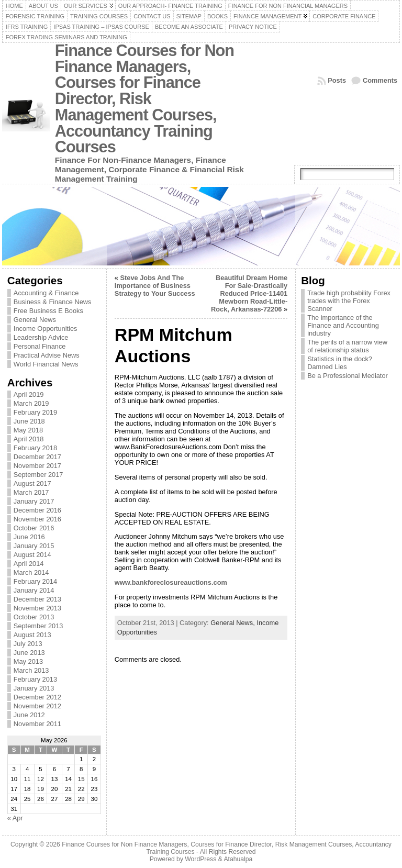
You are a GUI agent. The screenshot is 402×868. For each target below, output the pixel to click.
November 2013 (37, 608)
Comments (380, 80)
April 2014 (29, 564)
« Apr (15, 818)
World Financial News (46, 364)
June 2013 (29, 653)
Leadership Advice (41, 337)
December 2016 (37, 510)
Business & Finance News (53, 302)
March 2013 (31, 670)
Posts (337, 80)
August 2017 (32, 483)
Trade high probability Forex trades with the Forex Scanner (349, 301)
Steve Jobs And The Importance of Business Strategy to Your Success (155, 286)
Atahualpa (238, 859)
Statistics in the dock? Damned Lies (340, 363)
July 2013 (28, 644)
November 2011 (37, 724)
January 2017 (34, 501)
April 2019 (29, 394)
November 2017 (37, 466)
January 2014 (34, 590)
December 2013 (37, 599)
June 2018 (29, 421)
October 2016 (34, 528)
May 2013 (28, 661)
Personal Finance (40, 346)
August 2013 (32, 635)
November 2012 (37, 706)
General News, (233, 623)
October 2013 (34, 617)
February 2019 (35, 412)
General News (35, 320)
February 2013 (35, 679)
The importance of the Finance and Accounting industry (343, 325)
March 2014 (31, 572)
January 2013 (34, 688)
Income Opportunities (46, 329)
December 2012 (37, 697)
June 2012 (29, 715)
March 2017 (31, 492)
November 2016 (37, 519)
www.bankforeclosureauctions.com (171, 582)
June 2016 (29, 537)
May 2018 (28, 430)
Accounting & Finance (46, 293)
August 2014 (32, 555)
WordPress (200, 859)
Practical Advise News (47, 355)
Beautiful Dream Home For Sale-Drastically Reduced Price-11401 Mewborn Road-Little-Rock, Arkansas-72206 (249, 293)
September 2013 (38, 626)
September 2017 (38, 475)
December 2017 (37, 457)
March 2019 (31, 403)
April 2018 (29, 439)
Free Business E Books (48, 311)
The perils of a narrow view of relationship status (347, 346)
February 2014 (35, 581)
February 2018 (35, 448)
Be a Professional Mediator (348, 376)
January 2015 (34, 546)
